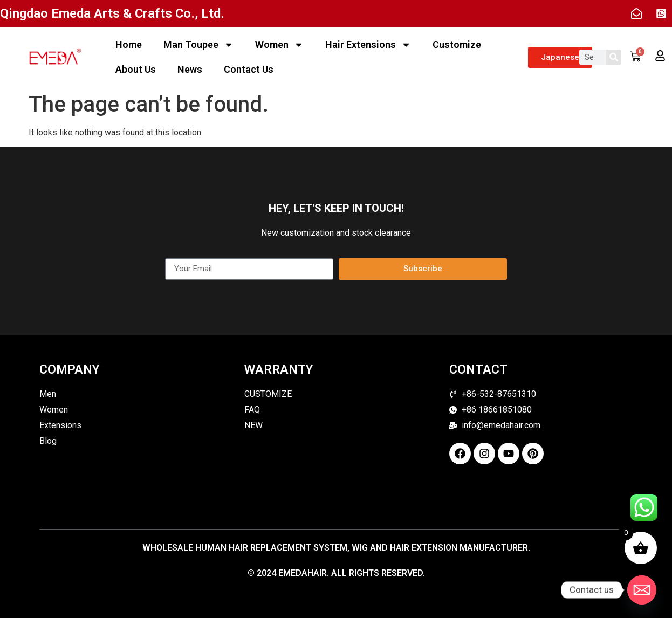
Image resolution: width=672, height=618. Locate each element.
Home (129, 44)
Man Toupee (198, 45)
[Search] (614, 57)
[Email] (642, 590)
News (190, 69)
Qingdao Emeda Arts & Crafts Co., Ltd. (112, 13)
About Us (136, 69)
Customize (457, 44)
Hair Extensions (368, 45)
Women (279, 45)
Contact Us (249, 69)
